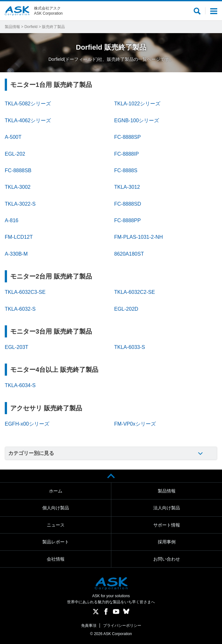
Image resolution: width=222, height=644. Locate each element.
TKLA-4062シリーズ (28, 120)
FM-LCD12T (19, 237)
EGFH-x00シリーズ (27, 424)
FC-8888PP (128, 220)
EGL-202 (15, 154)
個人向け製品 (56, 508)
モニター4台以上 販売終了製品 (54, 370)
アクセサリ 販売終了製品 (46, 408)
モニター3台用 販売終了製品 (51, 331)
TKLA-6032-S (20, 309)
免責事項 (89, 626)
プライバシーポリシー (122, 626)
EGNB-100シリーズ (137, 120)
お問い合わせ (167, 559)
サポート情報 (167, 525)
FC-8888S (126, 170)
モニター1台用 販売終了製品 (51, 85)
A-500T (13, 137)
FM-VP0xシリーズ (135, 424)
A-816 (12, 220)
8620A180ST (129, 254)
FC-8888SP (128, 137)
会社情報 (56, 559)
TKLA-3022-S (20, 204)
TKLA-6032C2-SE (135, 292)
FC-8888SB (18, 170)
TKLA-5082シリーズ (28, 104)
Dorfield (31, 27)
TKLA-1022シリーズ (137, 104)
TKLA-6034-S (20, 385)
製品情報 (12, 27)
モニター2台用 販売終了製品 (51, 276)
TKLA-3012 (127, 187)
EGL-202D (126, 309)
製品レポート (56, 542)
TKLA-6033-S (130, 347)
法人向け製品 (167, 508)
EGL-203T (17, 347)
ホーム (56, 491)
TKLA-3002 (18, 187)
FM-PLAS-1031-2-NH (139, 237)
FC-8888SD (128, 204)
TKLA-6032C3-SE (25, 292)
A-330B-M (16, 254)
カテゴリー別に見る (31, 453)
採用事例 (167, 542)
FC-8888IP (126, 154)
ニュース (56, 525)
